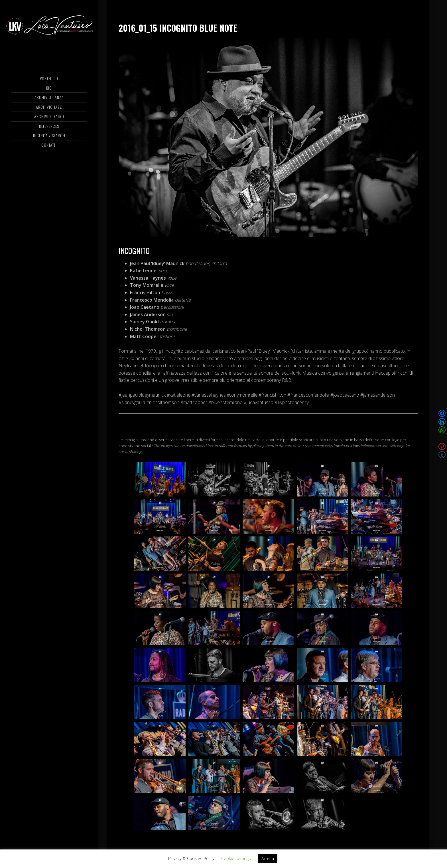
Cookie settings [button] (236, 858)
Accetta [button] (268, 859)
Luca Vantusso (49, 27)
